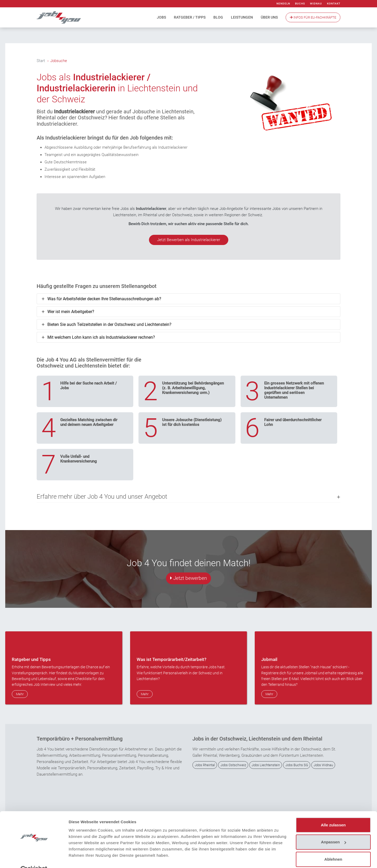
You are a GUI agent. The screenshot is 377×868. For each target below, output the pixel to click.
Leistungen (242, 17)
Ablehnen (333, 847)
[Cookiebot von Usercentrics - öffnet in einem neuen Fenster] (34, 858)
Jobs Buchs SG (297, 765)
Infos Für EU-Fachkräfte (313, 17)
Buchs (300, 4)
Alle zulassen (333, 813)
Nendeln (283, 4)
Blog (218, 17)
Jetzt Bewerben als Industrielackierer (189, 240)
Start (41, 61)
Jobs (161, 17)
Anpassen (334, 830)
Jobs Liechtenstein (266, 765)
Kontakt (334, 4)
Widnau (316, 4)
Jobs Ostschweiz (233, 765)
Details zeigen (82, 858)
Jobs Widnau (323, 765)
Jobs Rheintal (205, 765)
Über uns (269, 17)
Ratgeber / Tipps (190, 17)
